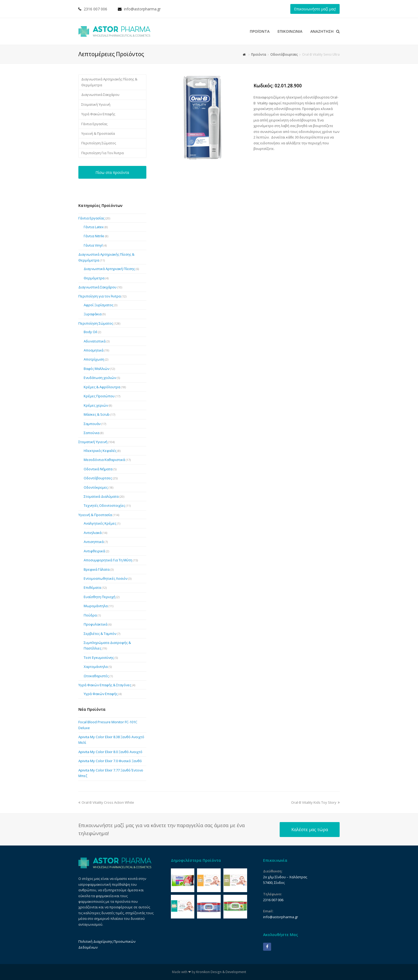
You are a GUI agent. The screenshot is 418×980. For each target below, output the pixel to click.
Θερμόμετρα (94, 278)
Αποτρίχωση (94, 359)
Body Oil (90, 332)
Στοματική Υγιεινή (96, 104)
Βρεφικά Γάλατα (97, 569)
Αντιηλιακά (93, 533)
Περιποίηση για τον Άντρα (100, 296)
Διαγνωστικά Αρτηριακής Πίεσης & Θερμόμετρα (109, 82)
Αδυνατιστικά (95, 341)
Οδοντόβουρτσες (98, 478)
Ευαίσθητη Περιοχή (100, 597)
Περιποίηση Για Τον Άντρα (103, 153)
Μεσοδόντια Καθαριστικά (104, 460)
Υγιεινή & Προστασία (98, 133)
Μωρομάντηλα (96, 606)
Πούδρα (90, 615)
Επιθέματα (92, 587)
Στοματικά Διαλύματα (101, 496)
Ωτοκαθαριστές (96, 676)
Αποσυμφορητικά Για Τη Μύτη (108, 560)
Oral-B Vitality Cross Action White (106, 802)
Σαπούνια (92, 433)
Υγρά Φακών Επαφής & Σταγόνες (105, 685)
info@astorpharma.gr (142, 9)
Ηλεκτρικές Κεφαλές (100, 451)
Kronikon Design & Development (221, 972)
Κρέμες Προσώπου (99, 396)
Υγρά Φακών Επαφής (98, 114)
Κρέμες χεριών (96, 405)
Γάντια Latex (94, 227)
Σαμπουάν (92, 424)
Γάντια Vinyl (93, 245)
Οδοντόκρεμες (96, 487)
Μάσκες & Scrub (97, 414)
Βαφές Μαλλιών (97, 369)
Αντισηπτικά (94, 542)
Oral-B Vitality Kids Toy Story (315, 802)
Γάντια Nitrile (94, 236)
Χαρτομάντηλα (96, 667)
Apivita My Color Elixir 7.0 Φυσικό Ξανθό (110, 761)
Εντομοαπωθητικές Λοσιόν (106, 578)
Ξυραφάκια (93, 314)
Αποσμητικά (94, 350)
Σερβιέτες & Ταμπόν (100, 634)
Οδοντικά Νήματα (98, 469)
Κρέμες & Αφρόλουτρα (102, 387)
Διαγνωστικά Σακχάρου (100, 95)
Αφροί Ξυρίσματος (99, 305)
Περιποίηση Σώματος (99, 143)
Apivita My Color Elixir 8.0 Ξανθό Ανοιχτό (110, 752)
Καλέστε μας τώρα (310, 830)
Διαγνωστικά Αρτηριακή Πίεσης (109, 269)
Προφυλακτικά (96, 624)
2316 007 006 (95, 9)
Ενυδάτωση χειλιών (100, 378)
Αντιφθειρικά (94, 551)
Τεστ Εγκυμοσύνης (99, 658)
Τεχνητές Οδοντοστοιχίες (104, 505)
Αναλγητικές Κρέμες (100, 523)
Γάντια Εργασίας (94, 124)
